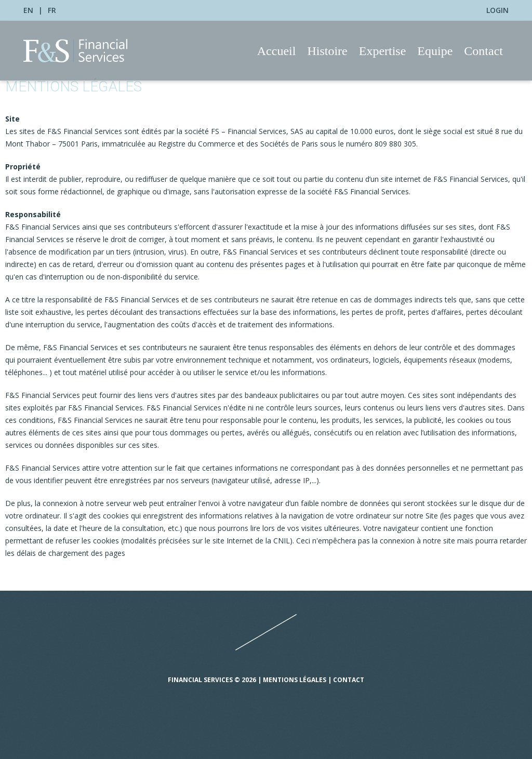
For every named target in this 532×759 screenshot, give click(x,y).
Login (497, 10)
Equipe (435, 51)
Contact (483, 51)
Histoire (327, 51)
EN (28, 10)
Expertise (383, 51)
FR (52, 10)
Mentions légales (295, 680)
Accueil (277, 51)
